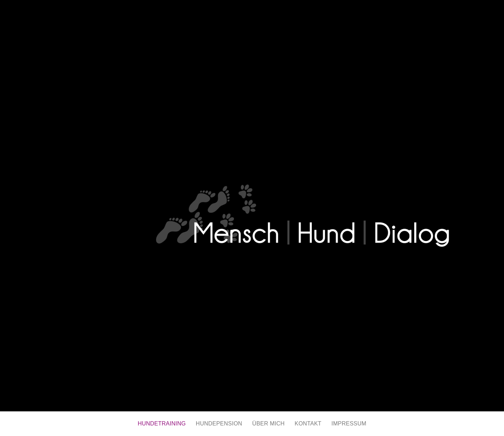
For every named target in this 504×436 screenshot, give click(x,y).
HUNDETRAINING (162, 424)
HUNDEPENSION (219, 424)
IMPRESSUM (349, 424)
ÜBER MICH (268, 424)
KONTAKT (308, 424)
